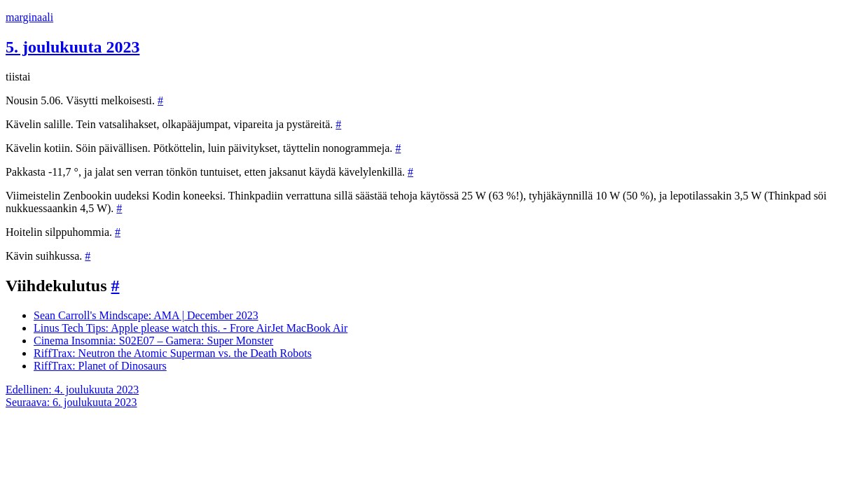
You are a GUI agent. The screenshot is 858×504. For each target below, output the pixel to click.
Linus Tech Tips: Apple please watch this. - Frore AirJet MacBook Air (191, 328)
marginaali (29, 17)
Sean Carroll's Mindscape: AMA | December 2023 (146, 315)
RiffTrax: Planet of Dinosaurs (100, 366)
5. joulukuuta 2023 (72, 47)
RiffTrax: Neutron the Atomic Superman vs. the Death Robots (173, 353)
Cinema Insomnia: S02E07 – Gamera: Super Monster (153, 341)
